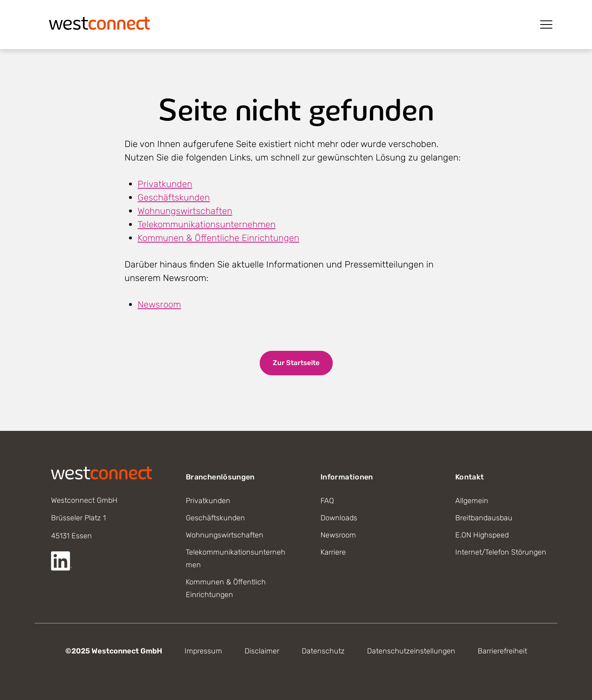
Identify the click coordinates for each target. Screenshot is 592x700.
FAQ (327, 501)
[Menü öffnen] (546, 25)
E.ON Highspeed (482, 535)
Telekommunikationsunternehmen (207, 224)
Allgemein (472, 501)
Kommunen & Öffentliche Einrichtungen (218, 238)
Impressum (203, 651)
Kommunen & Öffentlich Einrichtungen (226, 589)
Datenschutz (323, 651)
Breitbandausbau (484, 518)
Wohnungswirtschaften (185, 211)
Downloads (339, 518)
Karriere (333, 552)
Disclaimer (262, 651)
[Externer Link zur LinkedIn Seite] (61, 561)
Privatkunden (165, 184)
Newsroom (159, 304)
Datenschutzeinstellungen (411, 651)
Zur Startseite (296, 363)
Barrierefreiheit (502, 651)
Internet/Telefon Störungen (501, 552)
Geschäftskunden (174, 197)
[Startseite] (100, 22)
